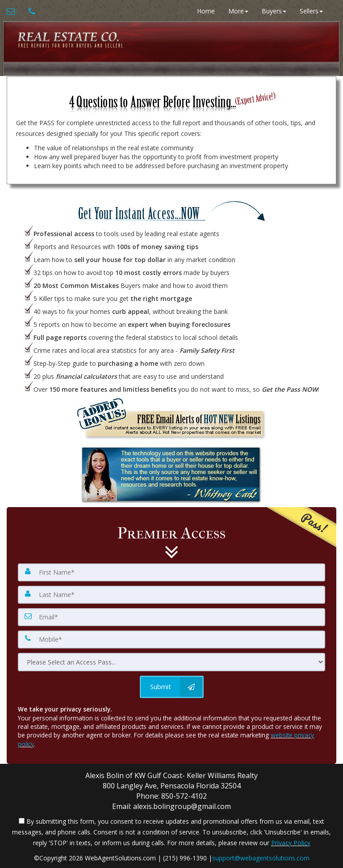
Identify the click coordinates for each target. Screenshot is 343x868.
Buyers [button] (274, 11)
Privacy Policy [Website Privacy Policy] (291, 843)
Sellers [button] (311, 11)
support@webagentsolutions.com (261, 858)
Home (206, 11)
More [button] (238, 11)
